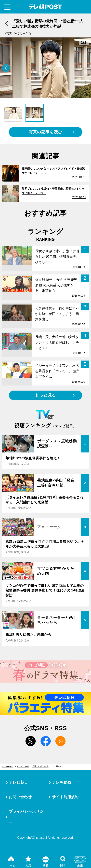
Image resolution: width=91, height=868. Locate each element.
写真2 (58, 766)
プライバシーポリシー (26, 817)
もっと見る (45, 395)
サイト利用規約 (65, 797)
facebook (46, 741)
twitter (31, 741)
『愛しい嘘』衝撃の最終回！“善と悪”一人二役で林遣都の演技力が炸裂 (43, 766)
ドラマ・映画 (23, 766)
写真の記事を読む (45, 132)
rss (60, 741)
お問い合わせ (20, 797)
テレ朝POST (45, 7)
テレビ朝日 (18, 782)
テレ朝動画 (61, 782)
